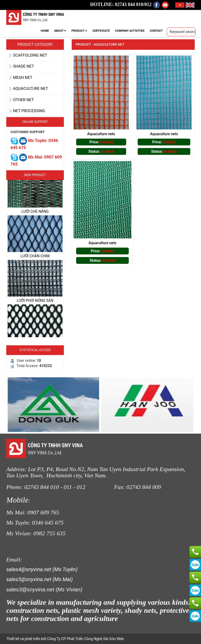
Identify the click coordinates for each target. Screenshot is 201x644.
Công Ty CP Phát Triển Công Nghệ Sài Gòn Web (85, 639)
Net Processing (29, 111)
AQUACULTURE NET (30, 89)
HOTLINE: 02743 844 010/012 (121, 4)
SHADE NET (24, 66)
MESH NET (23, 78)
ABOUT (60, 31)
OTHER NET (24, 100)
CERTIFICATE (101, 31)
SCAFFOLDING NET (30, 55)
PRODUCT (79, 31)
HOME (45, 31)
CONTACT (156, 31)
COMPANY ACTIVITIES (130, 31)
